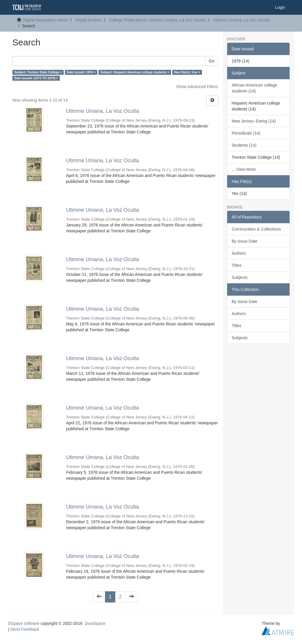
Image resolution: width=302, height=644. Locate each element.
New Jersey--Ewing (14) (254, 121)
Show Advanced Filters (197, 87)
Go (212, 61)
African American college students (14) (255, 88)
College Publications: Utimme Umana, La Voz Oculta (157, 20)
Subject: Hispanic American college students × (135, 72)
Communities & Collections (256, 229)
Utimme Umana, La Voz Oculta (241, 20)
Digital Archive (88, 20)
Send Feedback (25, 629)
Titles (237, 265)
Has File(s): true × (187, 72)
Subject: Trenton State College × (38, 72)
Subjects (240, 277)
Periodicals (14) (246, 133)
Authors (239, 253)
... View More (244, 169)
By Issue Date (245, 241)
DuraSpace (95, 623)
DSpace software (24, 623)
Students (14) (244, 145)
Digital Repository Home (46, 20)
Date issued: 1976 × (81, 72)
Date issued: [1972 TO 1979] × (36, 78)
